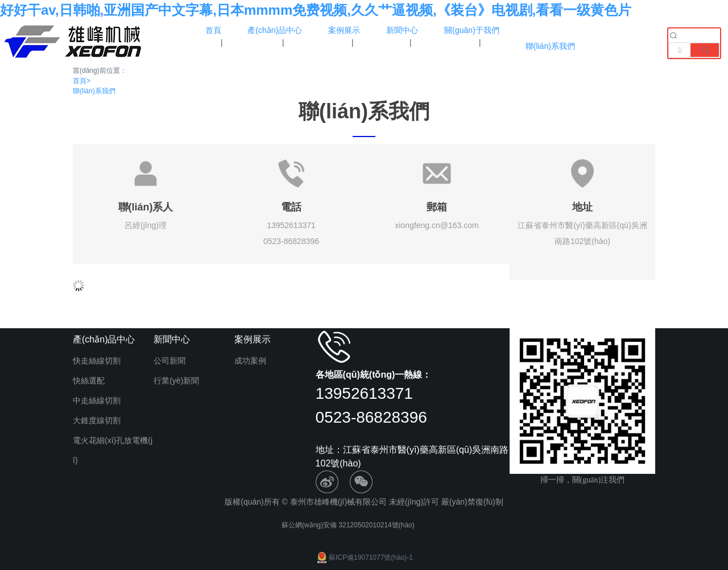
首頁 (82, 81)
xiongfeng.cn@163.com (437, 225)
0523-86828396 (291, 241)
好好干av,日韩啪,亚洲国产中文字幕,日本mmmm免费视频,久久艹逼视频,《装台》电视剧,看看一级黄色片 (316, 10)
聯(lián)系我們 (94, 91)
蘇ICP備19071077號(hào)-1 (364, 557)
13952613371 (291, 225)
